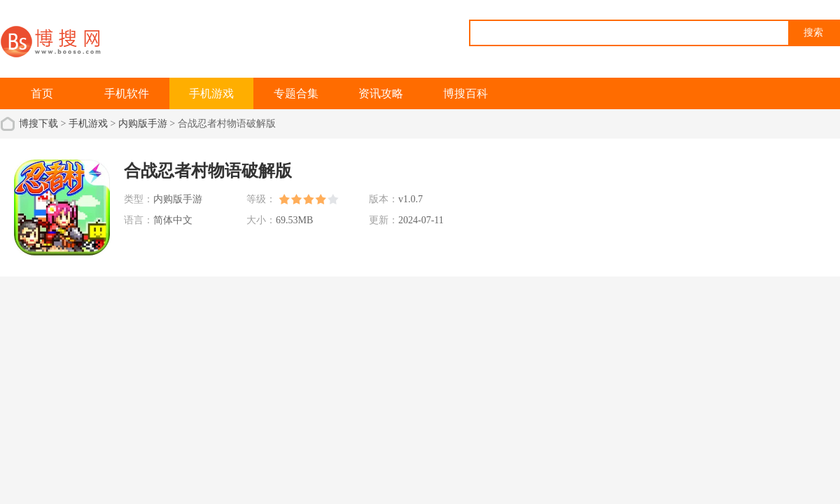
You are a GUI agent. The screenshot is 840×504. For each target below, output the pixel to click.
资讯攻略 (381, 93)
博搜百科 (465, 93)
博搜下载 (38, 124)
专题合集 (296, 93)
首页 (42, 93)
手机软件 (127, 93)
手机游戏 (211, 93)
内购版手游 (143, 124)
